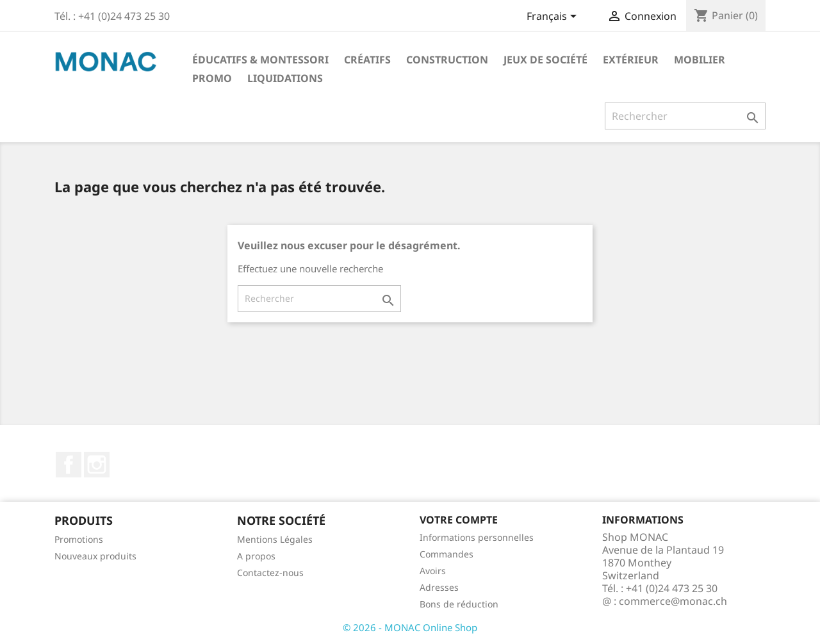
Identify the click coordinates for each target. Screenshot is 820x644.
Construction (447, 60)
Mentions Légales (275, 539)
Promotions (79, 539)
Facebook (69, 465)
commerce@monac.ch (673, 601)
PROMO (212, 78)
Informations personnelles (477, 537)
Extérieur (631, 60)
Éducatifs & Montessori (260, 60)
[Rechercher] (685, 116)
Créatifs (367, 60)
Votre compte (459, 520)
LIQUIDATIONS (285, 78)
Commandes (447, 554)
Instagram (97, 465)
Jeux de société (545, 60)
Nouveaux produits (95, 556)
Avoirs (433, 571)
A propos (256, 556)
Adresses (439, 587)
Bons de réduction (459, 604)
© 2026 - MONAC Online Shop (410, 627)
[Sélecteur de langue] (554, 17)
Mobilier (700, 60)
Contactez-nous (270, 573)
